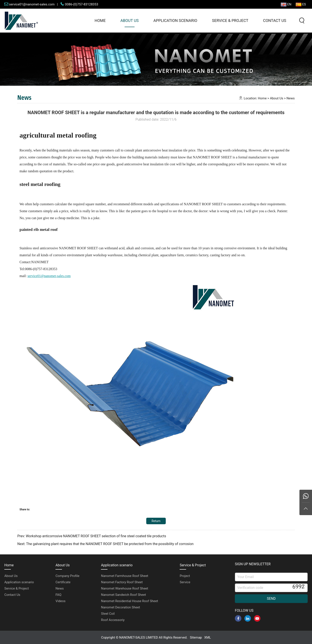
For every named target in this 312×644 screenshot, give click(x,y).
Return (156, 521)
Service (185, 582)
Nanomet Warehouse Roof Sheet (124, 588)
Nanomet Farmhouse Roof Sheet (125, 576)
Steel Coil (108, 614)
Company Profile (67, 576)
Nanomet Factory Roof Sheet (122, 582)
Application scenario (175, 21)
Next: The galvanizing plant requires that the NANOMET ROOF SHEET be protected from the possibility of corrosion (105, 544)
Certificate (63, 582)
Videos (60, 601)
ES (301, 4)
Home (100, 21)
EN (286, 4)
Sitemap (196, 637)
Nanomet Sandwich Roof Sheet (123, 595)
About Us (130, 21)
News (291, 98)
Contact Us (275, 21)
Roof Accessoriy (113, 620)
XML (208, 637)
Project (185, 576)
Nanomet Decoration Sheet (120, 607)
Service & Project (230, 21)
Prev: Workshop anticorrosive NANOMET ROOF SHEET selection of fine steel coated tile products (92, 536)
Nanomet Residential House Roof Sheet (129, 601)
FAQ (58, 595)
